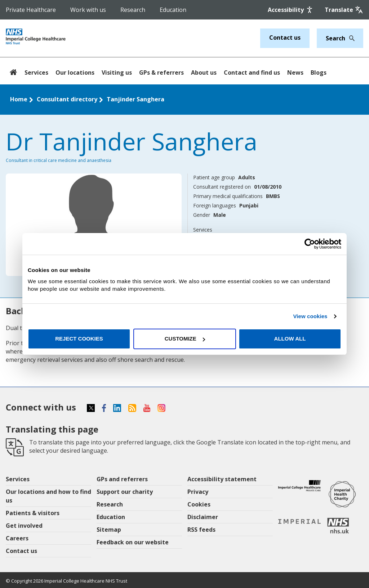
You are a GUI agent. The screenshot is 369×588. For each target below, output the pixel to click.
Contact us (285, 38)
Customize (185, 339)
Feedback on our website (133, 542)
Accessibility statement (222, 479)
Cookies (199, 504)
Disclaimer (203, 517)
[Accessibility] (291, 10)
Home (19, 99)
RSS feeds (201, 530)
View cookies (310, 316)
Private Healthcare (31, 10)
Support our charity (125, 492)
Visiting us (117, 73)
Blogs (319, 73)
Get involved (24, 526)
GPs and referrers (122, 479)
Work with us (88, 10)
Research (133, 10)
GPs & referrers (161, 73)
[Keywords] (336, 38)
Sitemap (109, 530)
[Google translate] (344, 10)
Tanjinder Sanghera (135, 99)
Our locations (75, 73)
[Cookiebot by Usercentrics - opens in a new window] (310, 244)
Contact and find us (252, 73)
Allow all (290, 339)
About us (204, 73)
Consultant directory (67, 99)
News (295, 73)
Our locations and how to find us (48, 496)
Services (36, 73)
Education (173, 10)
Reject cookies (79, 339)
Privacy (198, 492)
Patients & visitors (33, 513)
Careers (17, 538)
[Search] (350, 38)
